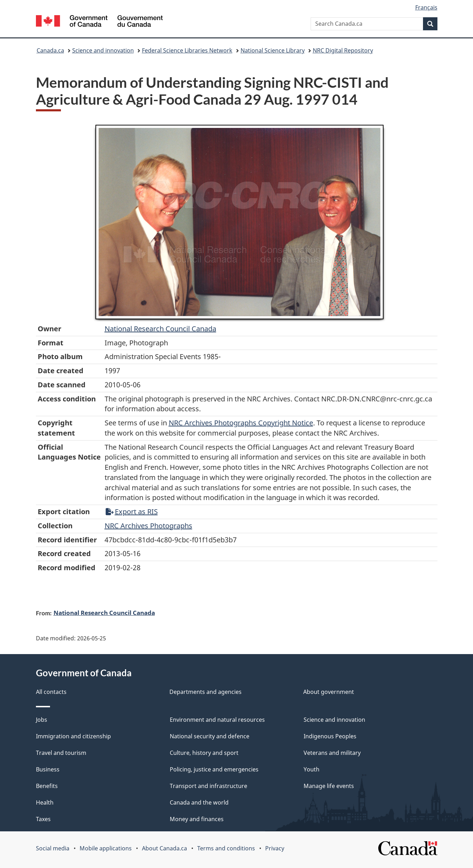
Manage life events (329, 786)
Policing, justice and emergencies (214, 769)
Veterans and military (332, 753)
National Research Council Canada (160, 329)
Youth (312, 769)
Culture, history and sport (204, 753)
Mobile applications (106, 848)
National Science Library (273, 50)
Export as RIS (132, 512)
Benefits (47, 786)
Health (45, 802)
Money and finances (197, 819)
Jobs (42, 720)
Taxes (43, 819)
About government (329, 692)
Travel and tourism (61, 753)
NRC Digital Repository (343, 50)
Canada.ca (50, 50)
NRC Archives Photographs (148, 526)
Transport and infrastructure (209, 786)
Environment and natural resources (217, 720)
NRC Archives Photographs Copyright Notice (241, 423)
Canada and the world (199, 802)
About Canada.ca (164, 848)
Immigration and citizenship (73, 736)
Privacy (275, 848)
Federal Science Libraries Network (187, 50)
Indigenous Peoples (330, 736)
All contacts (51, 692)
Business (48, 769)
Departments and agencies (206, 692)
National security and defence (210, 736)
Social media (53, 848)
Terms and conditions (226, 848)
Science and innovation (103, 50)
